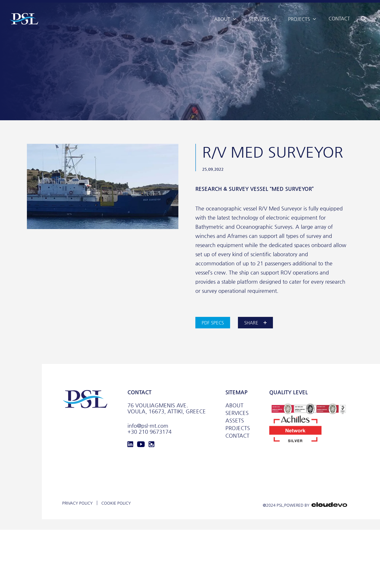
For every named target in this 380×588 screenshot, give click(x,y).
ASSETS (235, 421)
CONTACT (237, 436)
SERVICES (237, 413)
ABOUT (234, 405)
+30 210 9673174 (150, 432)
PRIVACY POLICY (77, 503)
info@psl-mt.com (148, 426)
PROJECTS (238, 428)
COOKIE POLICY (116, 503)
